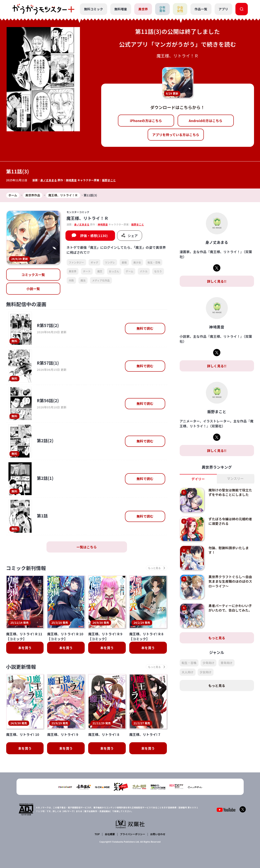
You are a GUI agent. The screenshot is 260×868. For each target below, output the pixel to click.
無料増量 (121, 9)
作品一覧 (201, 9)
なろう (158, 271)
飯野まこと (109, 180)
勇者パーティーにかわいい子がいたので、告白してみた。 (230, 608)
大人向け (188, 672)
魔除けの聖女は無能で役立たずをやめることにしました (230, 492)
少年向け (208, 663)
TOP (97, 834)
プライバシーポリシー (132, 834)
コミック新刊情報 (26, 568)
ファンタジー (76, 262)
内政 (71, 280)
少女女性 (180, 9)
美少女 (137, 262)
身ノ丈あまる (49, 180)
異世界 (143, 9)
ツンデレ (110, 262)
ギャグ (94, 262)
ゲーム (130, 271)
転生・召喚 (154, 262)
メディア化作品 (101, 280)
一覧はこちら (87, 547)
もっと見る (217, 638)
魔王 (100, 271)
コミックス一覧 (33, 275)
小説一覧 (33, 289)
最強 (124, 262)
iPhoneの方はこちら (146, 121)
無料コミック (94, 9)
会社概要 (110, 834)
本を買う (25, 648)
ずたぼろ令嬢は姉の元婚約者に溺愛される (230, 521)
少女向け (206, 672)
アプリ (223, 9)
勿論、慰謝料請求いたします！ (229, 550)
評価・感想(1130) (94, 236)
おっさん (114, 271)
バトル (144, 271)
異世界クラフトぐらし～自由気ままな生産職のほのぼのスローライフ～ (230, 581)
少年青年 (162, 9)
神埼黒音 (71, 180)
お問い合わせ (158, 834)
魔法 (83, 280)
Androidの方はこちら (206, 121)
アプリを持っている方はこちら (176, 135)
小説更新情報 (21, 667)
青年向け (226, 663)
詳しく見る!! (217, 281)
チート (87, 271)
